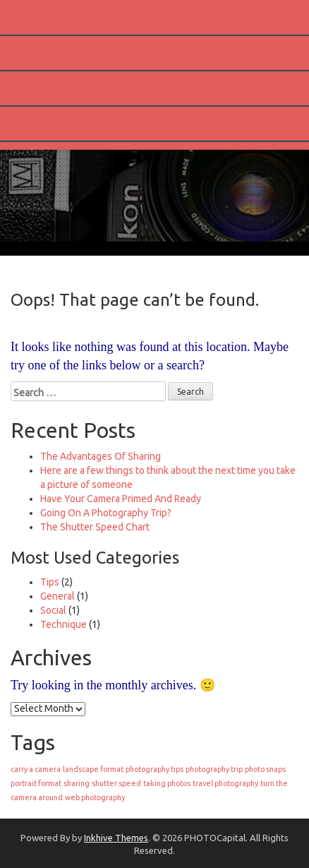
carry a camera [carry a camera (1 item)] (36, 769)
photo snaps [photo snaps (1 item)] (265, 769)
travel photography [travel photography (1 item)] (225, 783)
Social (53, 610)
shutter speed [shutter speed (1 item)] (116, 783)
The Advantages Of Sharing (101, 456)
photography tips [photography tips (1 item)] (154, 769)
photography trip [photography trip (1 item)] (214, 769)
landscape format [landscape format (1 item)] (93, 769)
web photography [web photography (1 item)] (95, 797)
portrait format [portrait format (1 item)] (36, 783)
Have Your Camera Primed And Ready (121, 499)
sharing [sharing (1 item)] (77, 783)
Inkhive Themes (116, 838)
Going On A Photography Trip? (106, 513)
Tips (50, 582)
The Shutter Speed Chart (95, 527)
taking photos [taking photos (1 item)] (167, 783)
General (57, 596)
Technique (63, 624)
